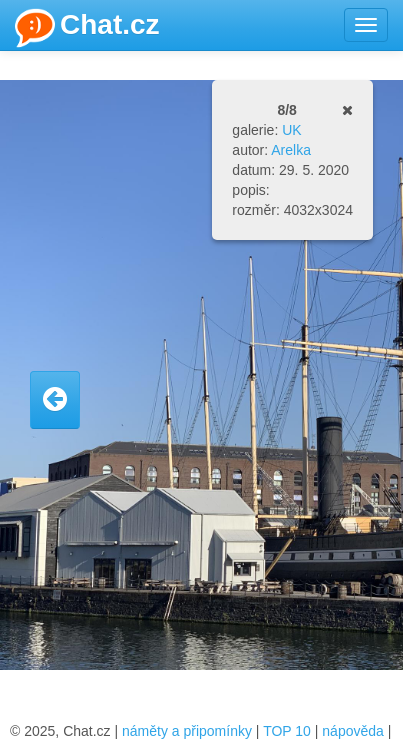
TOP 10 (287, 731)
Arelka (291, 150)
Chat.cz (87, 28)
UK (291, 130)
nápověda (353, 731)
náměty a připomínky (187, 731)
